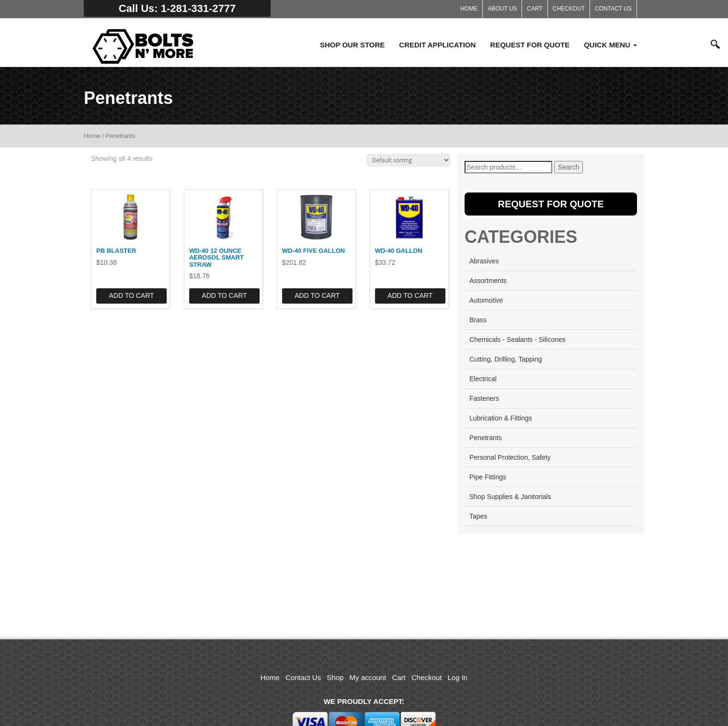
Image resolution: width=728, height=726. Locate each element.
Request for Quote (530, 45)
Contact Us (613, 9)
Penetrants (486, 438)
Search (569, 167)
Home (469, 9)
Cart (535, 9)
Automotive (486, 300)
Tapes (478, 516)
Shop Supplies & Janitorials (510, 497)
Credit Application (437, 45)
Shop (335, 677)
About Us (502, 9)
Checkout (569, 9)
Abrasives (484, 261)
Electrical (483, 379)
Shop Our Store (352, 45)
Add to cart (131, 295)
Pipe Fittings (488, 477)
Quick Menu (610, 45)
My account (368, 677)
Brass (478, 320)
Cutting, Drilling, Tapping (506, 359)
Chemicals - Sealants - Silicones (518, 340)
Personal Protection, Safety (510, 457)
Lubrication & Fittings (501, 418)
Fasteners (484, 398)
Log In (458, 677)
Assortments (488, 281)
